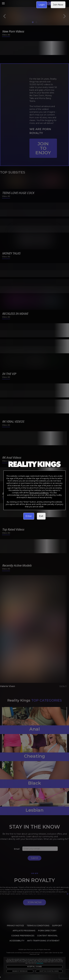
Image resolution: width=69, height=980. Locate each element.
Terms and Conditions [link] (39, 493)
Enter (29, 516)
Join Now (58, 5)
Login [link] (42, 5)
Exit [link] (41, 516)
